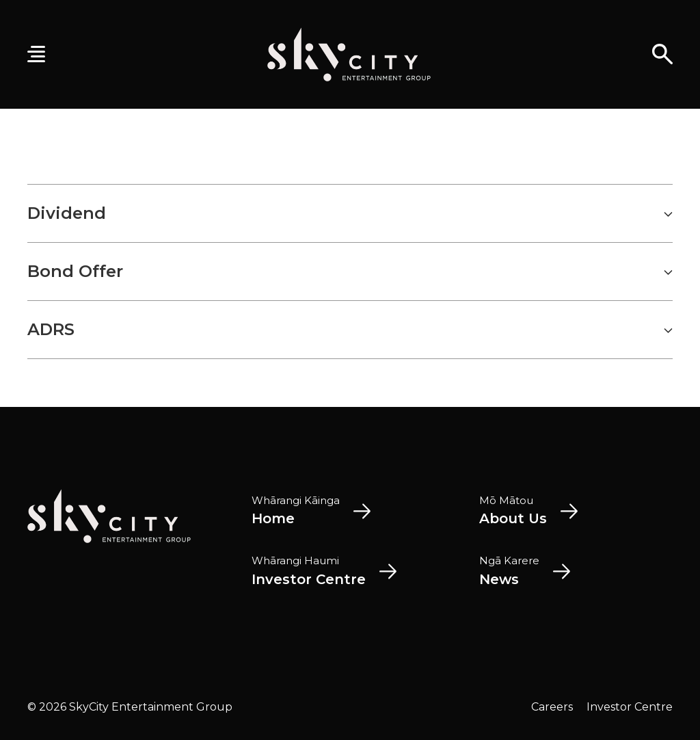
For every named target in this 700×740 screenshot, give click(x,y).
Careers (552, 707)
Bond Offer (350, 272)
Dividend (350, 213)
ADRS (350, 330)
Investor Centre (630, 707)
